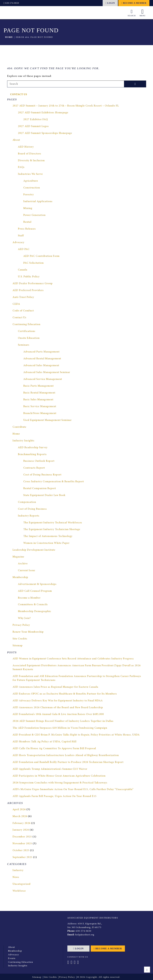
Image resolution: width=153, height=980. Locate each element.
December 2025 (22, 837)
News (16, 877)
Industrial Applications (38, 202)
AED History (26, 147)
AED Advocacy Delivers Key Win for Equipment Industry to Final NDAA (58, 701)
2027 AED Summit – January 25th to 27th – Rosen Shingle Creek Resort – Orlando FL (66, 106)
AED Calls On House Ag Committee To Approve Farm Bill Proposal (55, 749)
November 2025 (22, 844)
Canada (23, 270)
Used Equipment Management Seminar (48, 420)
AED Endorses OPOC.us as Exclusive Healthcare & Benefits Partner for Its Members (65, 694)
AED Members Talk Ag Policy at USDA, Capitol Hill (45, 742)
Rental (27, 222)
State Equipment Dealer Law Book (45, 495)
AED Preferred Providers (28, 290)
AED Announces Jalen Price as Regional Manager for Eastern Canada (56, 687)
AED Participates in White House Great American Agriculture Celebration (59, 776)
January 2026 (21, 830)
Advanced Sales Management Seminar (47, 372)
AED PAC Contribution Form (42, 256)
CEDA (16, 304)
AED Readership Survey (33, 448)
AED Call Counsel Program (35, 591)
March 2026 (20, 816)
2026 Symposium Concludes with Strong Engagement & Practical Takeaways (61, 783)
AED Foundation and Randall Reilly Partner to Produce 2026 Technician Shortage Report (69, 762)
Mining (28, 208)
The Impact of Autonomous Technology (48, 536)
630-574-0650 (11, 3)
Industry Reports (29, 516)
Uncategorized (22, 884)
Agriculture (31, 181)
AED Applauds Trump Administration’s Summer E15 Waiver (50, 769)
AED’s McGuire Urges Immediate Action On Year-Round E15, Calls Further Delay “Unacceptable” (73, 790)
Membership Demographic (35, 612)
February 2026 (22, 823)
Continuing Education (27, 325)
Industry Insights (24, 441)
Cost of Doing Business (33, 509)
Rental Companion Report (40, 489)
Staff (21, 236)
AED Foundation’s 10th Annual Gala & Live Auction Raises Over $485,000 (59, 714)
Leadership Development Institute (34, 550)
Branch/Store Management (40, 413)
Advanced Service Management (43, 379)
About (16, 140)
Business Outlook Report (39, 461)
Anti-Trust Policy (23, 297)
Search (132, 12)
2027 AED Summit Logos (34, 126)
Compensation (27, 502)
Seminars (24, 345)
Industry (18, 871)
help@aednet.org (85, 934)
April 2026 (19, 810)
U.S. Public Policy (29, 277)
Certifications (27, 331)
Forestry (29, 195)
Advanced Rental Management (42, 359)
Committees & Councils (33, 605)
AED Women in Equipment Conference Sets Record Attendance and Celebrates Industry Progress (74, 659)
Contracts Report (34, 468)
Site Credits (20, 639)
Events (12, 958)
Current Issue (27, 571)
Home (9, 37)
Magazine (19, 557)
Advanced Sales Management (41, 366)
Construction (32, 188)
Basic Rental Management (39, 393)
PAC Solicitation (34, 263)
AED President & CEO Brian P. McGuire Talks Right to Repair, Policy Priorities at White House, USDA (76, 735)
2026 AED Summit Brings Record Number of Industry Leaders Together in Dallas (64, 721)
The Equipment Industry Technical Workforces (53, 523)
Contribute (19, 427)
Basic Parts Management (39, 386)
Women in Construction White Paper (47, 543)
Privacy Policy (21, 625)
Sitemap (18, 646)
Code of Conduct (23, 311)
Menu (143, 13)
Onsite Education (29, 338)
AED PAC (24, 249)
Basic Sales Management (39, 400)
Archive (23, 564)
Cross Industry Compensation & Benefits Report (54, 482)
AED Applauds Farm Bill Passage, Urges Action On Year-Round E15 (55, 796)
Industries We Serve (30, 174)
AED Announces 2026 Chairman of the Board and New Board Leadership (58, 708)
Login (110, 3)
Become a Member (134, 3)
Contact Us (19, 94)
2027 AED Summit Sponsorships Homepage (45, 133)
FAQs (21, 167)
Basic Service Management (40, 406)
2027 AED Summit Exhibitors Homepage (43, 113)
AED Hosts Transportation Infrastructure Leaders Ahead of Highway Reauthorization (66, 755)
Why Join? (24, 618)
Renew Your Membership (28, 632)
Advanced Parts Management (42, 352)
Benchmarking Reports (32, 454)
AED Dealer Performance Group (33, 284)
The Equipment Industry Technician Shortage (52, 530)
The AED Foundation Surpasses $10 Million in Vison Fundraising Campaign (61, 728)
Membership (20, 577)
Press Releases (27, 229)
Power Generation (35, 215)
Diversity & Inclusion (31, 161)
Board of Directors (30, 154)
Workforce (19, 891)
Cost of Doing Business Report (43, 475)
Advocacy (19, 243)
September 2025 (23, 857)
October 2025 (21, 851)
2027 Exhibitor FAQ (36, 120)
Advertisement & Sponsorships (37, 584)
